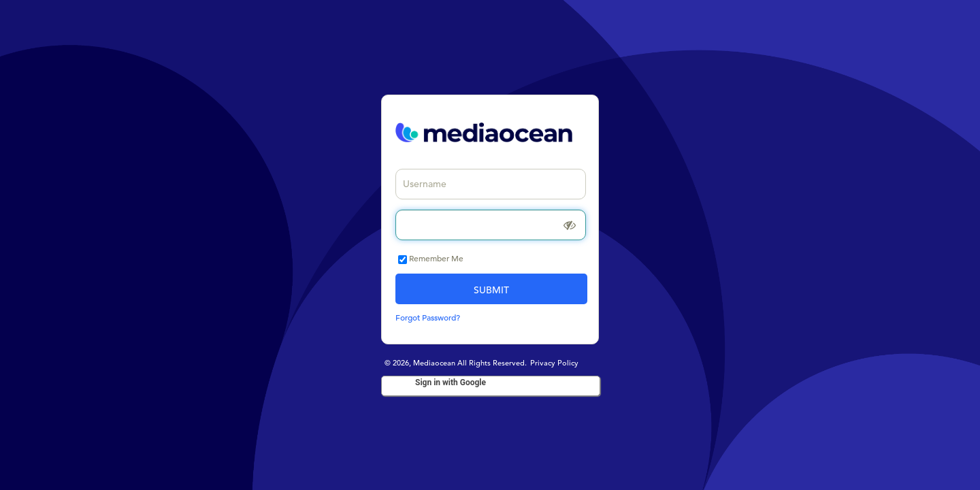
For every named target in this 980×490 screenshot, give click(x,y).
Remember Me (436, 258)
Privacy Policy (554, 363)
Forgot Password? (428, 317)
